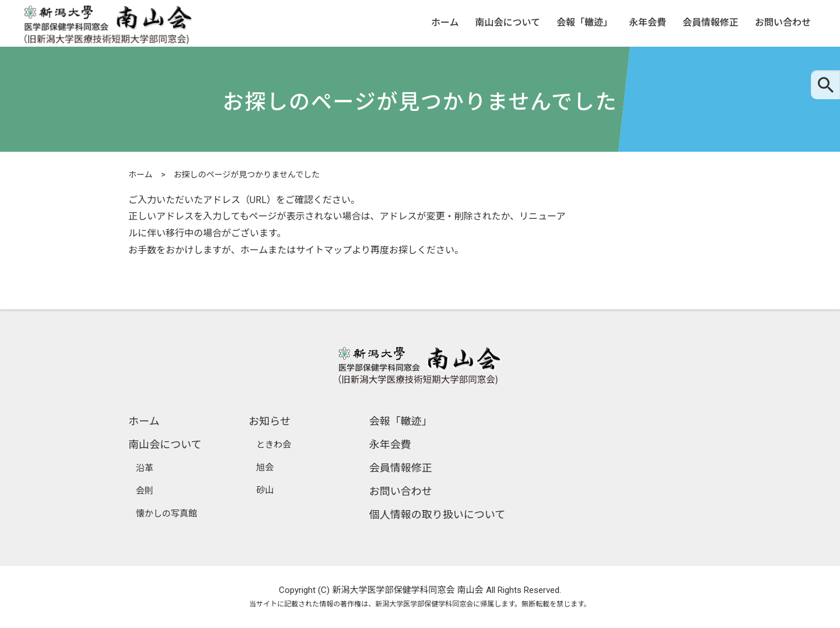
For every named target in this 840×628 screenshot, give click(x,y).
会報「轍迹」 (584, 23)
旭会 (265, 467)
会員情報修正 (710, 23)
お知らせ (269, 421)
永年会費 (647, 23)
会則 (145, 491)
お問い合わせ (783, 23)
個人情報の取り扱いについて (437, 514)
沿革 (145, 468)
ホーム (445, 23)
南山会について (508, 23)
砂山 (265, 490)
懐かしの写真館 (167, 514)
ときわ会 (274, 445)
